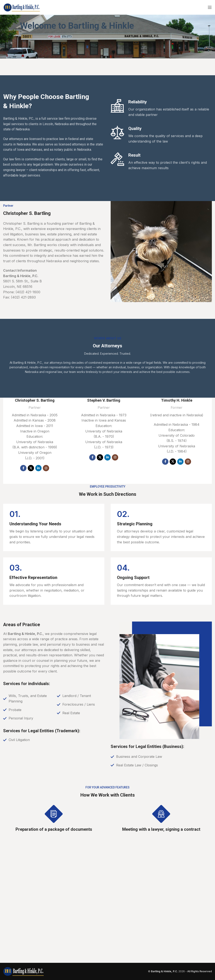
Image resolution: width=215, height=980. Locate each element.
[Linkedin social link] (38, 468)
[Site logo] (22, 7)
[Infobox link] (54, 527)
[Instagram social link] (46, 468)
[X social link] (31, 468)
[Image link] (24, 971)
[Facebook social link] (23, 468)
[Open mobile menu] (210, 7)
